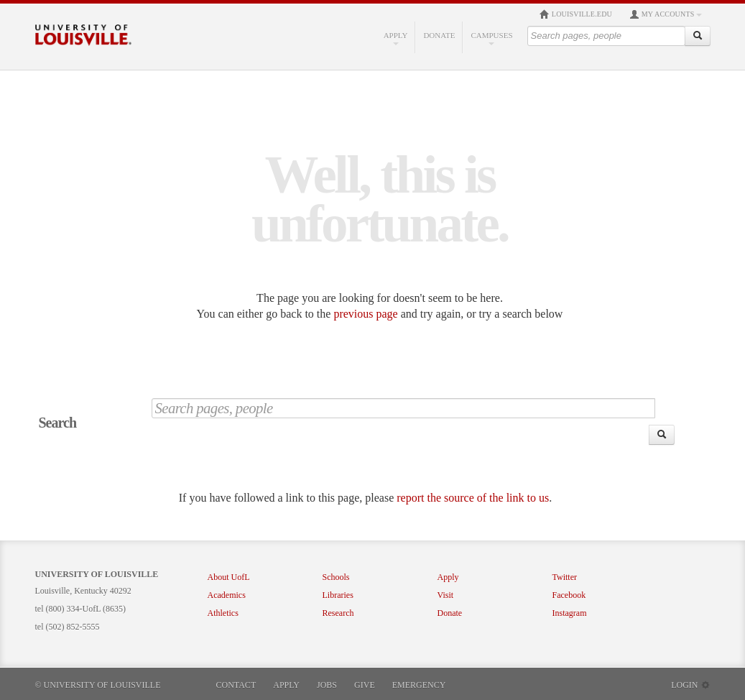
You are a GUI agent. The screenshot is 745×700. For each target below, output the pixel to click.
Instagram (570, 613)
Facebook (569, 595)
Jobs (327, 685)
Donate (439, 35)
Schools (336, 577)
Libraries (338, 595)
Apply (396, 38)
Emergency (419, 685)
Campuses (491, 38)
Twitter (565, 577)
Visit (446, 595)
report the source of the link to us (473, 498)
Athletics (223, 613)
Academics (227, 595)
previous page (365, 314)
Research (338, 613)
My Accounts (666, 14)
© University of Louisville (98, 685)
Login (690, 685)
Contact (236, 685)
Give (365, 685)
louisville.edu (576, 14)
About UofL (229, 577)
